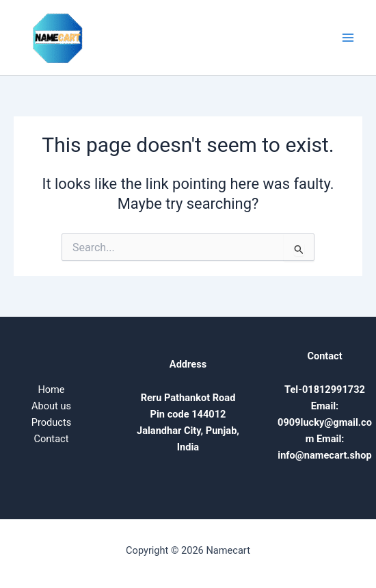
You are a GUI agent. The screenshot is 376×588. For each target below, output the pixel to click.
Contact (52, 439)
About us (51, 406)
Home (51, 389)
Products (52, 422)
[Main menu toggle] (348, 38)
